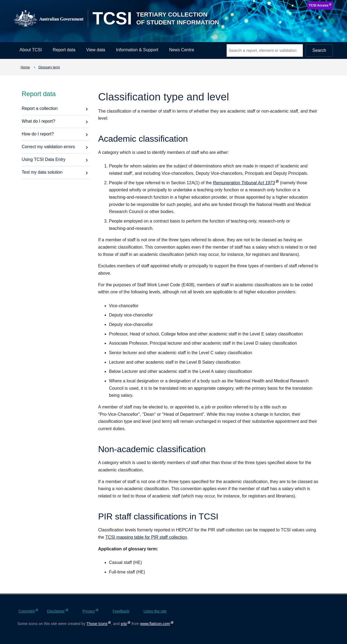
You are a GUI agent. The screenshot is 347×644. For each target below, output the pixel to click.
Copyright (27, 611)
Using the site (155, 611)
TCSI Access (319, 5)
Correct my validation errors (48, 147)
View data (96, 50)
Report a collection (40, 108)
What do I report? (38, 121)
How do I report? (38, 134)
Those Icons (97, 624)
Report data (64, 50)
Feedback (121, 611)
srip (124, 624)
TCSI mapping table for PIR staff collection (146, 537)
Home (25, 67)
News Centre (182, 50)
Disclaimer (56, 611)
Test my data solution (42, 172)
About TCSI (31, 50)
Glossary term (49, 67)
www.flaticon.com (155, 624)
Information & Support (137, 50)
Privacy (89, 611)
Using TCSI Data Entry (44, 159)
